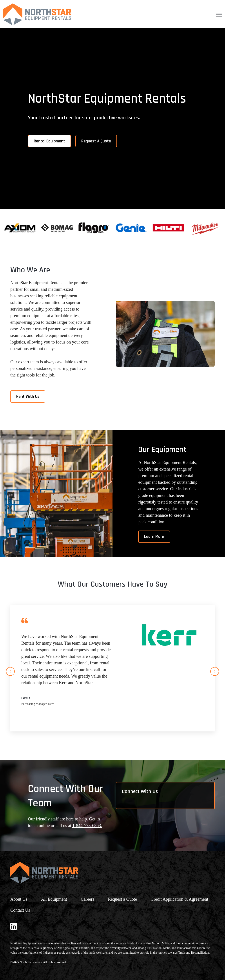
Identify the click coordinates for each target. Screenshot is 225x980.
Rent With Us (28, 397)
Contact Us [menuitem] (20, 910)
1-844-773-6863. (87, 825)
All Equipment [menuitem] (54, 899)
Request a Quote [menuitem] (122, 899)
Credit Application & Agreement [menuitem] (180, 899)
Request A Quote (96, 141)
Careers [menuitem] (88, 899)
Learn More (154, 537)
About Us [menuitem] (19, 899)
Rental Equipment (49, 141)
